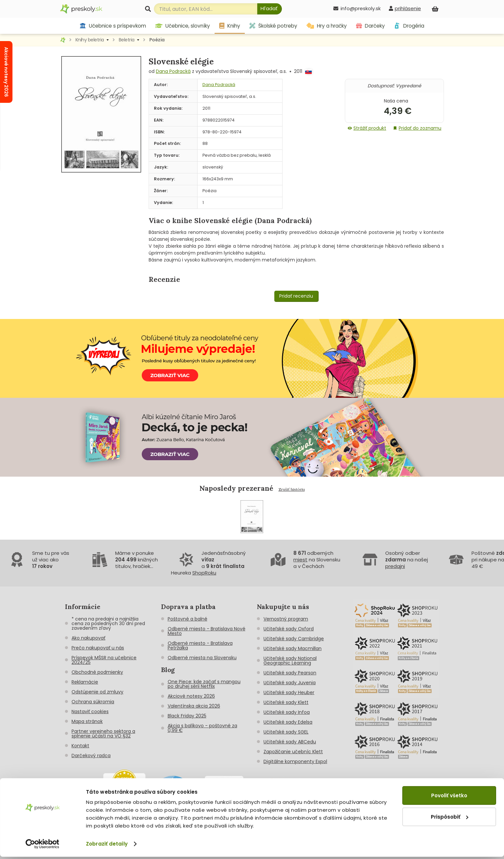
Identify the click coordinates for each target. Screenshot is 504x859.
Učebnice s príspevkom (113, 26)
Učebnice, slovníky (183, 26)
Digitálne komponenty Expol (295, 761)
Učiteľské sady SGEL (286, 732)
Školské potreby (273, 26)
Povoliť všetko (449, 798)
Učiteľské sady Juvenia (290, 683)
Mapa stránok (87, 721)
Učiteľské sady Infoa (287, 712)
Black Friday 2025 (187, 716)
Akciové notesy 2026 (191, 696)
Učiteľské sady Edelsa (288, 722)
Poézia (157, 40)
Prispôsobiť (450, 819)
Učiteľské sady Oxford (289, 629)
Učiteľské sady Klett (286, 702)
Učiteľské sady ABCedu (290, 742)
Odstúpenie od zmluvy (97, 692)
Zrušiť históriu (292, 489)
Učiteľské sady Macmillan (293, 648)
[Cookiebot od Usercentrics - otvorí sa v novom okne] (42, 846)
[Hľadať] (270, 9)
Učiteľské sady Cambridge (294, 639)
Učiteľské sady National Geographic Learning (290, 661)
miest (300, 560)
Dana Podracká (173, 71)
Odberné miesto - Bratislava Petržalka (200, 645)
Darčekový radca (91, 756)
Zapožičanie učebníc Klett (293, 752)
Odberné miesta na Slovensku (202, 658)
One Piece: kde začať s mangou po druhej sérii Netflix (204, 684)
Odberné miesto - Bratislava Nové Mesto (207, 631)
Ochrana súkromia (93, 702)
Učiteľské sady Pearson (290, 673)
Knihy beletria (90, 40)
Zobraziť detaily (107, 846)
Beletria (127, 40)
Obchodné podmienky (97, 672)
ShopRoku (204, 573)
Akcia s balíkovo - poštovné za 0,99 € (202, 728)
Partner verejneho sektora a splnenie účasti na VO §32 (103, 734)
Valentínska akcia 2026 (194, 706)
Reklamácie (85, 682)
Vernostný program (286, 619)
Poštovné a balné (188, 619)
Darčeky (370, 26)
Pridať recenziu (296, 296)
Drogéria (409, 26)
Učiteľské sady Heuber (289, 692)
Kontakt (80, 746)
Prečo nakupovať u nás (98, 648)
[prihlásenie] (405, 8)
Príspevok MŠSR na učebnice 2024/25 (104, 660)
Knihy (230, 26)
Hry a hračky (327, 26)
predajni (395, 566)
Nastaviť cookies (90, 712)
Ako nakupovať (88, 638)
